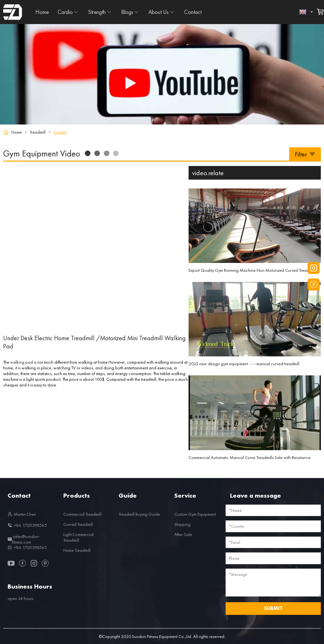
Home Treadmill (77, 550)
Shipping (182, 524)
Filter (305, 154)
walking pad (22, 362)
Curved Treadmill (78, 524)
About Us (159, 12)
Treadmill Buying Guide (139, 514)
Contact (193, 12)
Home (42, 12)
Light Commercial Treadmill (78, 537)
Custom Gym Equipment (195, 514)
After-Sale (183, 534)
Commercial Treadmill (82, 514)
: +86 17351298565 (27, 525)
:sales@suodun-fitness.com (24, 539)
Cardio (65, 12)
